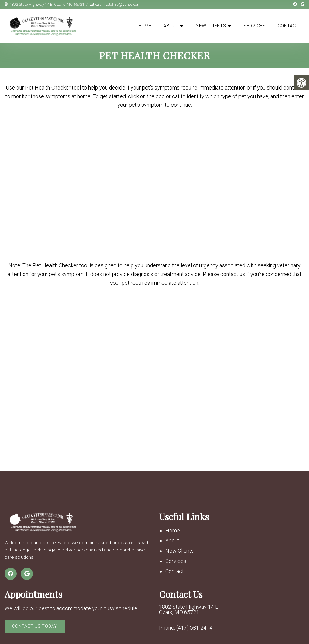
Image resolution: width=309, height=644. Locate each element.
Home (145, 26)
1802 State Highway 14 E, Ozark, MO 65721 (47, 4)
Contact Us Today (35, 626)
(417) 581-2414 (194, 628)
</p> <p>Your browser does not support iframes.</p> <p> (154, 184)
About (171, 26)
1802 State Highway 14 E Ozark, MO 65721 (189, 610)
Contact (288, 26)
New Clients (211, 26)
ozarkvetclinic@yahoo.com (118, 4)
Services (255, 26)
